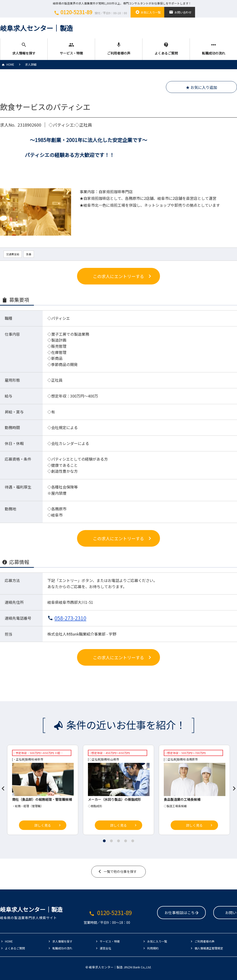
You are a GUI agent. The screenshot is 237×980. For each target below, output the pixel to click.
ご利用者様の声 (119, 49)
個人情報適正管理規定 (209, 948)
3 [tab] (118, 841)
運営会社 (105, 948)
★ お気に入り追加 (201, 87)
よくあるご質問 (166, 49)
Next (232, 787)
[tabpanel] (118, 791)
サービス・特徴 (71, 49)
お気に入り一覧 (147, 12)
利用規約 (153, 948)
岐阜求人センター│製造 (36, 28)
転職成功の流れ (213, 49)
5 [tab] (133, 841)
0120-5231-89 (90, 12)
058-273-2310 (70, 618)
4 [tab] (126, 841)
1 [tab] (104, 841)
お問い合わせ (180, 12)
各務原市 (192, 759)
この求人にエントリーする (118, 276)
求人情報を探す (24, 49)
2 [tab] (111, 841)
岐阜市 (39, 759)
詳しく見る (43, 825)
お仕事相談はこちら (153, 913)
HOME (7, 64)
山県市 (115, 759)
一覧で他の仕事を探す (120, 871)
